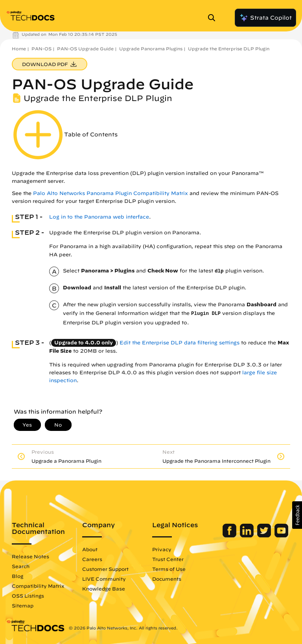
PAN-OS (41, 49)
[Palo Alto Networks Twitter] (265, 535)
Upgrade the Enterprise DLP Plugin (229, 49)
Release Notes (30, 556)
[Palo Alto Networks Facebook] (230, 535)
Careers (92, 559)
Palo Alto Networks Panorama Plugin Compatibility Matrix (110, 193)
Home (19, 49)
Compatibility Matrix (38, 586)
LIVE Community (104, 579)
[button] (297, 515)
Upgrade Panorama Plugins (151, 49)
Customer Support (105, 569)
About (90, 549)
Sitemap (23, 605)
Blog (17, 576)
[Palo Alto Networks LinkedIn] (248, 535)
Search (21, 566)
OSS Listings (28, 596)
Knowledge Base (104, 589)
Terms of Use (169, 569)
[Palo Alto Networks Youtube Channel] (281, 535)
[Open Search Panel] (214, 18)
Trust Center (168, 559)
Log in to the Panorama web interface (99, 217)
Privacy (162, 549)
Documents (167, 579)
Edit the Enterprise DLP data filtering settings (180, 343)
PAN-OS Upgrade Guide (85, 49)
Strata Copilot (265, 18)
